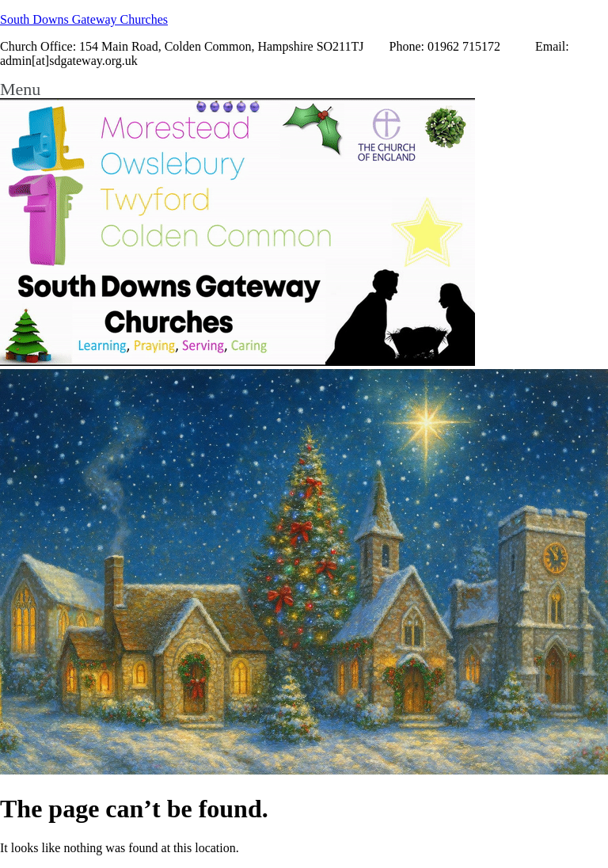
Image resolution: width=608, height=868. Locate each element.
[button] (304, 89)
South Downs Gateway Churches (84, 19)
